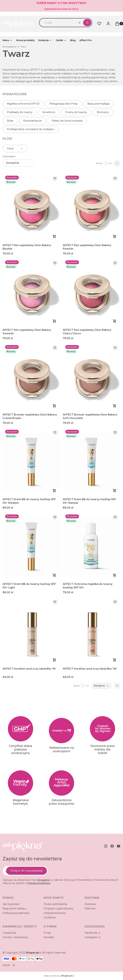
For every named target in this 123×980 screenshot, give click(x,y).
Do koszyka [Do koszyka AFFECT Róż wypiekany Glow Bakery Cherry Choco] (115, 321)
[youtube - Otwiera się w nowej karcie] (119, 846)
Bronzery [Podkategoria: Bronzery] (103, 112)
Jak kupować (11, 904)
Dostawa (90, 904)
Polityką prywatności (39, 883)
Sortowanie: (9, 156)
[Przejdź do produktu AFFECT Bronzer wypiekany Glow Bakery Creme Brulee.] (31, 377)
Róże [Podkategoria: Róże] (10, 121)
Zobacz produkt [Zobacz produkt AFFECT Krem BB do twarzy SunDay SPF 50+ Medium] (54, 491)
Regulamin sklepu (14, 909)
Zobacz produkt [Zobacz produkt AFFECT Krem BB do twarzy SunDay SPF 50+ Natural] (115, 491)
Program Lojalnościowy (58, 909)
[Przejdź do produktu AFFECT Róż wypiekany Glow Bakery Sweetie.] (31, 292)
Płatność (90, 909)
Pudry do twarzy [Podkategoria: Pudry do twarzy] (76, 112)
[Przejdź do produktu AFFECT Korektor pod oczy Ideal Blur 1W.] (92, 631)
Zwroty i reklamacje (15, 937)
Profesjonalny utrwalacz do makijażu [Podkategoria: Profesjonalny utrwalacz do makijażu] (31, 129)
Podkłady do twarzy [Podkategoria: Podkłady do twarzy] (20, 112)
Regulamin (44, 880)
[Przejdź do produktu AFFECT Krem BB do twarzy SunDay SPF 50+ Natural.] (92, 462)
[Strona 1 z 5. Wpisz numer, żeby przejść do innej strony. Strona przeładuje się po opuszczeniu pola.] (105, 163)
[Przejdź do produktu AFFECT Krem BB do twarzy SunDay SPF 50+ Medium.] (31, 462)
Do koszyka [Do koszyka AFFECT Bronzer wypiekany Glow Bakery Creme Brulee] (54, 406)
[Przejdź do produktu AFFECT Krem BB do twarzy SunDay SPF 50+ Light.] (31, 546)
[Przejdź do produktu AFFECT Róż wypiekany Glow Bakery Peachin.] (92, 208)
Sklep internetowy (58, 976)
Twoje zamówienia (55, 904)
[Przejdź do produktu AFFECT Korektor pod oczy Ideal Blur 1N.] (31, 631)
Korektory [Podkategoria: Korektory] (49, 112)
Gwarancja (9, 933)
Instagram (91, 937)
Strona (99, 163)
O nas (47, 933)
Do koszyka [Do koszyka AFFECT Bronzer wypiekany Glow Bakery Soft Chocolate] (115, 406)
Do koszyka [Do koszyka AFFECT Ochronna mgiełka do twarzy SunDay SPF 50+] (115, 575)
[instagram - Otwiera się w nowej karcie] (106, 846)
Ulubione (50, 918)
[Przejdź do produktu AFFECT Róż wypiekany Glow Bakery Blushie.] (31, 208)
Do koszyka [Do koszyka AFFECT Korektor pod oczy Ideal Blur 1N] (54, 660)
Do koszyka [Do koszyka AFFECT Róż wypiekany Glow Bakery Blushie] (54, 236)
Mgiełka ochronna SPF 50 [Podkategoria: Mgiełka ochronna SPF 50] (23, 104)
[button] (87, 23)
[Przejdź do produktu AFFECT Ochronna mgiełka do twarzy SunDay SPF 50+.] (92, 546)
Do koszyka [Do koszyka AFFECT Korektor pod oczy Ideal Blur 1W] (115, 660)
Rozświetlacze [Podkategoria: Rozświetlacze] (32, 121)
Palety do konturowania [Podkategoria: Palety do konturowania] (67, 121)
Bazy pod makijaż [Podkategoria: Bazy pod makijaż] (98, 104)
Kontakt (49, 937)
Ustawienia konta (55, 913)
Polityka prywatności (16, 913)
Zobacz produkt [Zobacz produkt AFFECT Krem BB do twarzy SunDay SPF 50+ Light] (54, 575)
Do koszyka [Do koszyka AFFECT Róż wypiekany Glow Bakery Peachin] (115, 236)
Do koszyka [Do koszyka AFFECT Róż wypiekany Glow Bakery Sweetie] (54, 321)
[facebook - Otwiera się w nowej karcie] (112, 846)
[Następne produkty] (101, 686)
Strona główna (9, 47)
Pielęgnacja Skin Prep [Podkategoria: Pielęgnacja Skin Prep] (64, 104)
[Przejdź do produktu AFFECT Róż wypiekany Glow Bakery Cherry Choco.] (92, 292)
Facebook (91, 933)
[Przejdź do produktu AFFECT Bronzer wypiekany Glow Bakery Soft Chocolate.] (92, 377)
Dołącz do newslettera (27, 871)
